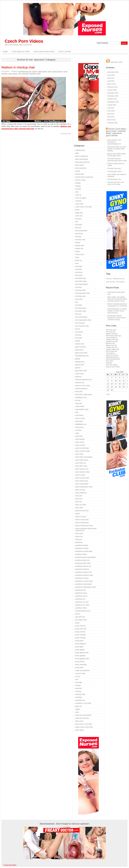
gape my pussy (81, 347)
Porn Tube (109, 361)
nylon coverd (80, 442)
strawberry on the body (83, 703)
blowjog (78, 186)
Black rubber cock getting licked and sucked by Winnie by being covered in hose (117, 299)
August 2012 (112, 105)
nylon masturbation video (84, 487)
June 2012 (111, 111)
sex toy (78, 676)
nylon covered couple (83, 451)
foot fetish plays (81, 308)
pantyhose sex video (82, 605)
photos (78, 614)
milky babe (79, 421)
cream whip (79, 204)
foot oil (78, 329)
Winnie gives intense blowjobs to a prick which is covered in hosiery (117, 318)
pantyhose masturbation (84, 584)
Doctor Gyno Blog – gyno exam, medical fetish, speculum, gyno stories (117, 132)
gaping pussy (80, 362)
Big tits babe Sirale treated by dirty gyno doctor (117, 155)
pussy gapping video (82, 659)
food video (79, 299)
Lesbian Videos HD (113, 349)
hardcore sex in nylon (83, 386)
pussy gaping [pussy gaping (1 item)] (120, 282)
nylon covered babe (82, 448)
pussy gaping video (82, 653)
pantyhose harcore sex (83, 566)
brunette (78, 189)
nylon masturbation (82, 484)
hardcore (78, 377)
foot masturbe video (82, 326)
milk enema (79, 415)
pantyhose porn (81, 590)
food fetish (79, 275)
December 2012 (113, 93)
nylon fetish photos (82, 460)
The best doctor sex (114, 179)
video (39, 74)
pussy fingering (81, 644)
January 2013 (112, 90)
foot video (79, 338)
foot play (78, 335)
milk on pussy (80, 418)
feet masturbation (81, 231)
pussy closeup (80, 632)
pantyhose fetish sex (82, 560)
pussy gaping (13, 74)
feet (77, 222)
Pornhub (109, 363)
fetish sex (79, 260)
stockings (33, 74)
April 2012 (111, 117)
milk (77, 412)
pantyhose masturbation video (86, 587)
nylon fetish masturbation (84, 457)
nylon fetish (79, 454)
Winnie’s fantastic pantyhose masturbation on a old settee (117, 305)
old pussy (79, 539)
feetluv (78, 252)
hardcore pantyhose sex (84, 380)
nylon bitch (79, 436)
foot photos (79, 332)
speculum (25, 74)
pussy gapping (80, 656)
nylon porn (79, 499)
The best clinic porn (114, 168)
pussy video (79, 668)
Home (5, 52)
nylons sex (79, 536)
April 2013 (111, 81)
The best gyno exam (114, 171)
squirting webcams (112, 357)
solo (20, 74)
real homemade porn (113, 359)
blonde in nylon (81, 180)
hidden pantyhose (81, 389)
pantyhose (79, 542)
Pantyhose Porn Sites (44, 52)
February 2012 (112, 123)
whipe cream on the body (84, 727)
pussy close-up (57, 71)
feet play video (80, 240)
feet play (78, 237)
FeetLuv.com (80, 254)
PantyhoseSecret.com (83, 611)
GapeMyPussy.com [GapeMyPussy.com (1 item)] (119, 279)
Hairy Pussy (79, 374)
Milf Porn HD (110, 343)
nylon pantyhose (81, 493)
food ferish (79, 272)
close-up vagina (81, 198)
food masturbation (82, 284)
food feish (79, 269)
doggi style (79, 213)
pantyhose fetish (81, 554)
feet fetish (79, 225)
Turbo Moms (110, 353)
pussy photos (80, 662)
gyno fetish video (81, 371)
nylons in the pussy (82, 520)
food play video (81, 296)
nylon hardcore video (82, 472)
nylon (77, 433)
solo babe (79, 682)
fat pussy (78, 219)
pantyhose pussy (81, 593)
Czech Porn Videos (24, 41)
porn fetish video (81, 620)
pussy (49, 71)
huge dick (79, 403)
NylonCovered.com (82, 511)
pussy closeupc (81, 635)
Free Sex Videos (112, 365)
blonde (78, 171)
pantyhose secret (81, 596)
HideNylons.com (81, 397)
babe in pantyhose (82, 156)
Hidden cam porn (112, 334)
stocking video (80, 694)
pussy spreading (81, 665)
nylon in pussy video (82, 478)
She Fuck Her (111, 332)
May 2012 (111, 114)
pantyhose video (81, 608)
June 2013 (111, 75)
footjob (78, 341)
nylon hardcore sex (82, 469)
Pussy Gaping (65, 52)
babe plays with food (82, 162)
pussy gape (79, 647)
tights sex (79, 706)
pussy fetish (79, 641)
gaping (35, 71)
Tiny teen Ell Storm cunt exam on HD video (116, 183)
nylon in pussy (80, 475)
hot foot (78, 400)
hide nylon (79, 392)
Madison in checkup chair (18, 67)
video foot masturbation (83, 715)
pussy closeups (81, 638)
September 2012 (113, 102)
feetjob (78, 243)
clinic (77, 192)
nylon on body (80, 490)
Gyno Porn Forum (112, 355)
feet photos (79, 234)
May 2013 (111, 78)
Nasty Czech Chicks (113, 367)
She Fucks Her (111, 330)
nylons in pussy (81, 517)
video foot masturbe (82, 718)
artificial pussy (80, 150)
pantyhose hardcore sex (84, 572)
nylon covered (80, 445)
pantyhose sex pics (82, 602)
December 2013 (113, 72)
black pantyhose (81, 168)
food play (78, 287)
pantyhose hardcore (82, 569)
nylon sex (79, 502)
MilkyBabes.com (81, 424)
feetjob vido (79, 249)
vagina (78, 709)
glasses (78, 368)
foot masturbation (81, 317)
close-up (78, 195)
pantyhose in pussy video (84, 581)
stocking (78, 691)
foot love (78, 314)
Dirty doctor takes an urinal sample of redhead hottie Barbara (117, 149)
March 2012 (112, 120)
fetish (77, 257)
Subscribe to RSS (114, 62)
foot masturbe (80, 323)
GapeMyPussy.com (25, 71)
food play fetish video (83, 293)
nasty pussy (79, 427)
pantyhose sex (80, 599)
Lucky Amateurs (111, 338)
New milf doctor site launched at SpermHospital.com (114, 142)
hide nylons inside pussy (84, 394)
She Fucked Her (112, 351)
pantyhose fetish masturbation (86, 557)
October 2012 (112, 99)
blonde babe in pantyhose (84, 177)
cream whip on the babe (84, 207)
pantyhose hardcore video (84, 575)
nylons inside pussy (82, 523)
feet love (78, 228)
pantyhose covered (82, 548)
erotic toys (79, 216)
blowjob (78, 183)
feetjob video (80, 246)
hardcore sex (80, 383)
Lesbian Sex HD (112, 347)
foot (77, 302)
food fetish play (81, 278)
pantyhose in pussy (82, 578)
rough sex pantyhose (82, 670)
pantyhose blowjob (82, 545)
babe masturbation (82, 159)
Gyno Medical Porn (21, 52)
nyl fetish (78, 430)
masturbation (80, 406)
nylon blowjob (80, 439)
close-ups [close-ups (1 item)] (109, 279)
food (77, 263)
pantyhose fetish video (83, 563)
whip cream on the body (84, 724)
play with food (80, 617)
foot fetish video (81, 311)
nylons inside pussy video (84, 526)
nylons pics (79, 533)
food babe (79, 266)
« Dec (108, 394)
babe (77, 153)
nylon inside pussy (82, 481)
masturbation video (82, 409)
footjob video (80, 344)
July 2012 (111, 108)
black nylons (80, 165)
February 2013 (112, 87)
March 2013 (112, 84)
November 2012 (113, 96)
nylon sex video (81, 505)
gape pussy (79, 350)
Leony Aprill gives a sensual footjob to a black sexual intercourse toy (117, 311)
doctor (77, 210)
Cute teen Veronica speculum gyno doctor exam (117, 160)
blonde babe (80, 174)
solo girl (78, 685)
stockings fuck (80, 700)
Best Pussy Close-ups (113, 336)
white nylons (80, 730)
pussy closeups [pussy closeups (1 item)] (111, 282)
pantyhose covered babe (84, 551)
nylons (78, 514)
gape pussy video (81, 353)
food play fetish (81, 290)
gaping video (42, 71)
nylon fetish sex (81, 463)
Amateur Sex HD (112, 342)
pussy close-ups (81, 629)
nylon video (79, 508)
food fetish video (81, 281)
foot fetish (79, 305)
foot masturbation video (83, 320)
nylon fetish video (81, 466)
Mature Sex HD (111, 345)
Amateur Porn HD (112, 340)
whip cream (79, 721)
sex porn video (80, 673)
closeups (78, 201)
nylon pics (79, 496)
